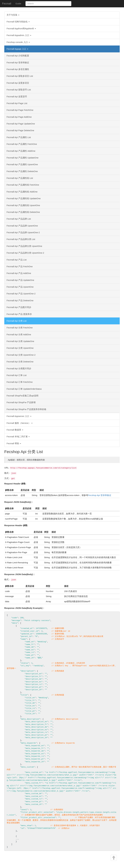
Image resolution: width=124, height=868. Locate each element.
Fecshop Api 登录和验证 (100, 495)
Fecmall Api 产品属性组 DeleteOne (23, 212)
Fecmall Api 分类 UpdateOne (20, 341)
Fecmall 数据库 (15, 430)
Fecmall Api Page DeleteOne (20, 130)
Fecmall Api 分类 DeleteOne (20, 362)
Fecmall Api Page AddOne (19, 117)
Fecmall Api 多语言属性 (18, 69)
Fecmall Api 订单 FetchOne (20, 382)
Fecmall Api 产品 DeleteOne (20, 300)
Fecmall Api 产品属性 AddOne (21, 151)
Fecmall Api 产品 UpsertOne (20, 287)
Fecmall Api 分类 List (17, 321)
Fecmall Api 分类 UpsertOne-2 (21, 355)
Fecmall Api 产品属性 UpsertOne (22, 164)
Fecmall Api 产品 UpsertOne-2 (21, 294)
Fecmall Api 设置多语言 (18, 83)
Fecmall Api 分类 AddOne (19, 334)
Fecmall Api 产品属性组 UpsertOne (23, 205)
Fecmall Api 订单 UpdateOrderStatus (24, 389)
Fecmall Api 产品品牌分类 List (21, 239)
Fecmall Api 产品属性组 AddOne (22, 192)
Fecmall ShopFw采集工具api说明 (22, 396)
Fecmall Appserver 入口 (19, 416)
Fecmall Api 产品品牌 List (19, 219)
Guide (18, 4)
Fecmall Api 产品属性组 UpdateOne (24, 198)
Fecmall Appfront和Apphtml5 (21, 28)
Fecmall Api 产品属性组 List (20, 178)
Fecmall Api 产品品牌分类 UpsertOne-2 (25, 253)
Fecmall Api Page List (17, 103)
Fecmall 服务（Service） (20, 423)
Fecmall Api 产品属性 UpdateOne (23, 158)
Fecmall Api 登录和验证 (18, 63)
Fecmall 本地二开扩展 (18, 437)
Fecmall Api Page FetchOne (20, 110)
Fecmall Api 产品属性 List (19, 137)
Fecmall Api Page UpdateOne (21, 124)
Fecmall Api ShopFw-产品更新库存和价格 (26, 409)
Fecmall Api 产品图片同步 (19, 307)
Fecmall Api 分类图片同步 (19, 368)
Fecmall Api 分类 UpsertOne (20, 348)
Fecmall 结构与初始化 (18, 22)
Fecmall (7, 4)
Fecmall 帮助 (14, 443)
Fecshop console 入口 (18, 42)
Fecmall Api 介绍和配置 (18, 56)
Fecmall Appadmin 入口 (19, 35)
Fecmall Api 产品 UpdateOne (20, 280)
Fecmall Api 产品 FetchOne (20, 266)
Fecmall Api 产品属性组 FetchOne (23, 185)
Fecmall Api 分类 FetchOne (20, 328)
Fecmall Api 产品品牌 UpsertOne (22, 226)
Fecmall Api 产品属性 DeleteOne (22, 171)
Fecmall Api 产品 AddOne (19, 273)
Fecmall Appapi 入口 (17, 49)
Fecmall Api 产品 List (17, 260)
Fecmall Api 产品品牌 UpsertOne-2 (23, 232)
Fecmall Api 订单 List (17, 375)
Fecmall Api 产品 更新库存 (19, 314)
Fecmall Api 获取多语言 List (20, 76)
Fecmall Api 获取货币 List (19, 90)
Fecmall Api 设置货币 (17, 97)
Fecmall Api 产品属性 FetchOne (22, 144)
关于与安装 (13, 15)
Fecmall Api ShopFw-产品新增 (21, 402)
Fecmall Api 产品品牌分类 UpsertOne (24, 246)
